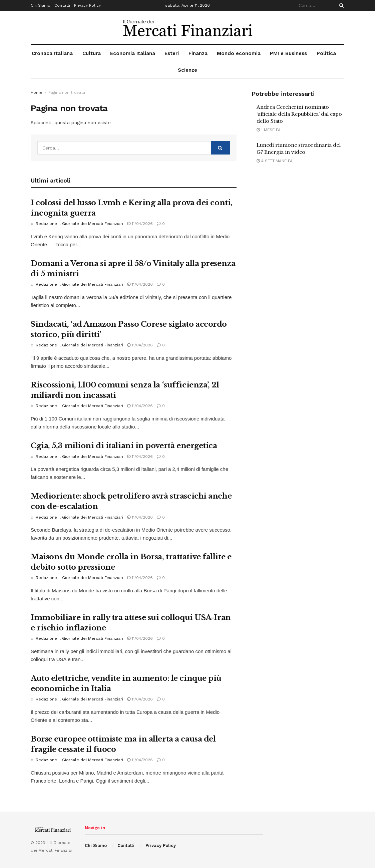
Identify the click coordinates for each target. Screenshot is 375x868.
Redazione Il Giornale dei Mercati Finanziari (79, 224)
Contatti (62, 5)
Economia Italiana (133, 53)
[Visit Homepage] (188, 27)
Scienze (187, 70)
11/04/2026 (140, 224)
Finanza (198, 53)
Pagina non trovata (67, 92)
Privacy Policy (87, 5)
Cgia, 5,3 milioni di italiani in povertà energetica (124, 446)
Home (37, 92)
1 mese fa (269, 130)
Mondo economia (239, 53)
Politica (326, 53)
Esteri (172, 53)
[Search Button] (340, 5)
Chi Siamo (41, 5)
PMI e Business (288, 53)
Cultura (92, 53)
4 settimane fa (275, 161)
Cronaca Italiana (52, 53)
